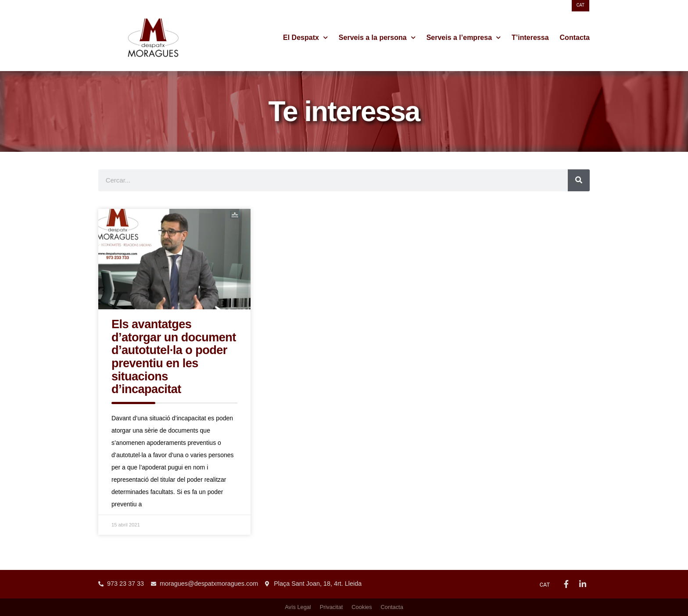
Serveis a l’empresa (464, 38)
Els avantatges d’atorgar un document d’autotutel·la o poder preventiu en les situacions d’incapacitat (174, 357)
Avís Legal (298, 607)
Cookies (362, 607)
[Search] (579, 180)
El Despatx (305, 38)
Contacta (575, 38)
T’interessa (530, 38)
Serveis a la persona (377, 38)
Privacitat (331, 607)
